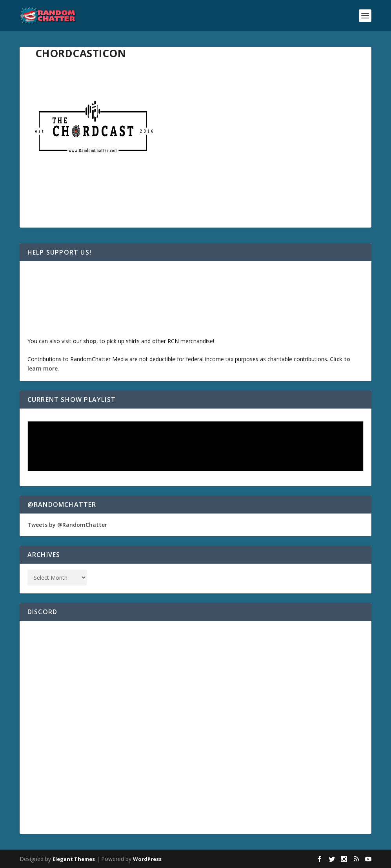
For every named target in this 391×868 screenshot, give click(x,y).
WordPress (147, 859)
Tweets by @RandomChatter (67, 525)
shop (90, 341)
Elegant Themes (74, 859)
